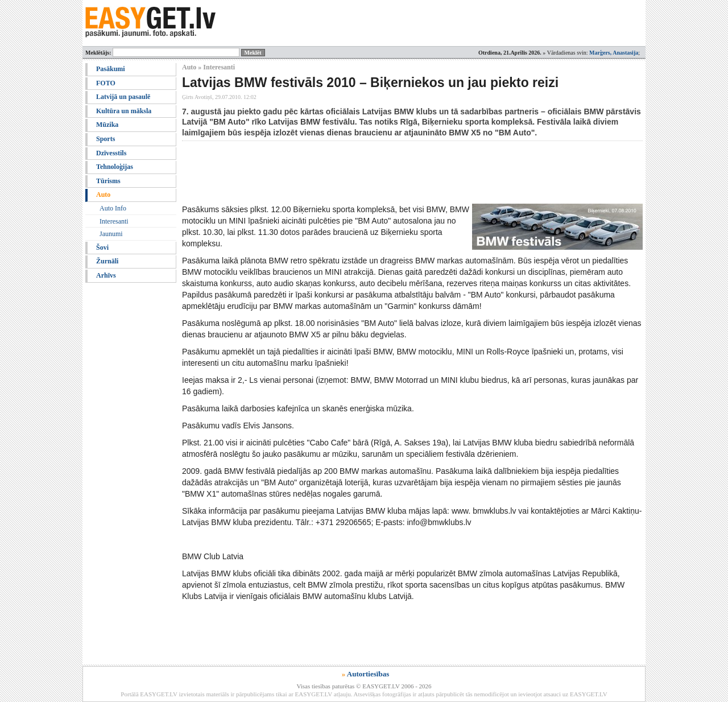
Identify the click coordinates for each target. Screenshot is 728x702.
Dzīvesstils (111, 153)
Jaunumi (111, 234)
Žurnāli (107, 261)
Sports (106, 139)
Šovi (102, 247)
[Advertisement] (389, 172)
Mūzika (107, 125)
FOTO (106, 83)
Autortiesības (368, 674)
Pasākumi (111, 69)
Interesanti (114, 221)
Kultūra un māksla (124, 111)
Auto (103, 195)
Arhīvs (106, 275)
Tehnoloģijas (115, 167)
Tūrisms (108, 181)
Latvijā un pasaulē (123, 97)
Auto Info (113, 208)
